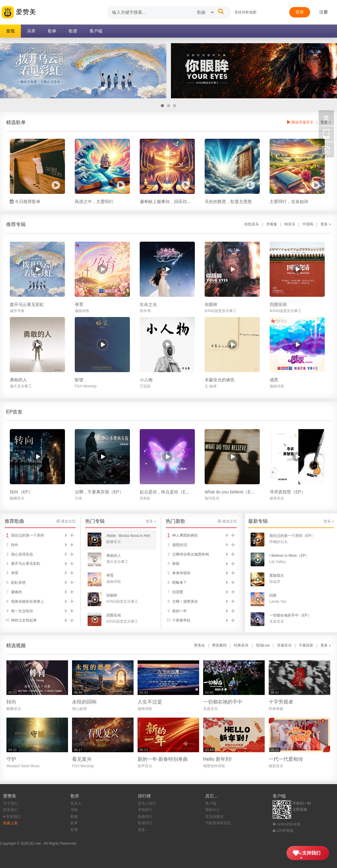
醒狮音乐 (17, 498)
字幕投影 (306, 645)
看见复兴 (82, 759)
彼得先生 (277, 498)
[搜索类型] (205, 12)
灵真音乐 (277, 621)
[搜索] (221, 11)
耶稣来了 (180, 583)
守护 (11, 759)
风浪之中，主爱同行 (94, 202)
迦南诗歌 (82, 311)
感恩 (274, 380)
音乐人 (76, 803)
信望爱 (178, 592)
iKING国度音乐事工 (221, 311)
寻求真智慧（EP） (288, 492)
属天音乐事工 (21, 386)
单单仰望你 (181, 573)
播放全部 (66, 521)
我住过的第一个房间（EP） (292, 536)
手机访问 (326, 134)
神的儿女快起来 (24, 620)
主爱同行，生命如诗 (289, 202)
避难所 (17, 592)
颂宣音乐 (276, 766)
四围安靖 (278, 304)
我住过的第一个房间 (28, 535)
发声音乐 (145, 766)
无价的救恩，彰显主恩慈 (228, 202)
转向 (15, 545)
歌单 (74, 823)
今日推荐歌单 (25, 202)
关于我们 (10, 803)
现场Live (263, 645)
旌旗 (176, 564)
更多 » (326, 224)
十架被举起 (181, 620)
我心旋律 (79, 709)
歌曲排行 (145, 817)
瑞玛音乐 (212, 498)
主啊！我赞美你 (185, 602)
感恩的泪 (180, 545)
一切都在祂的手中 (223, 702)
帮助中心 (213, 810)
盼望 (79, 380)
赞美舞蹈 (219, 645)
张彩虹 (145, 498)
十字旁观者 (281, 702)
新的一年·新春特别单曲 (163, 759)
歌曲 (74, 817)
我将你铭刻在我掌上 (28, 602)
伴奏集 (272, 224)
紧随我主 (277, 576)
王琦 (78, 498)
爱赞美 (19, 12)
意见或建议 (214, 817)
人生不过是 (150, 702)
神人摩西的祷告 (185, 535)
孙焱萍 (275, 582)
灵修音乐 (284, 645)
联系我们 (10, 810)
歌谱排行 (145, 823)
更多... (143, 830)
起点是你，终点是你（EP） (166, 492)
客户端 (211, 803)
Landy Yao (278, 602)
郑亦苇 (145, 311)
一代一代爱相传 (286, 759)
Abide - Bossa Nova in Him (128, 536)
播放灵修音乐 (300, 122)
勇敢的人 (18, 380)
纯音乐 (290, 224)
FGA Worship (86, 386)
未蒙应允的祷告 (220, 380)
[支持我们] (308, 853)
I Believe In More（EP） (289, 556)
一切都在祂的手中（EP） (290, 615)
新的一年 (180, 611)
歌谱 (74, 830)
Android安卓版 (287, 824)
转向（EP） (21, 492)
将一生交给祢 (22, 611)
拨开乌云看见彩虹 (27, 304)
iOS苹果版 (283, 831)
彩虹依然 (18, 583)
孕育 (79, 304)
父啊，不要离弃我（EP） (99, 492)
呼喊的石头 (278, 542)
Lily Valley (277, 562)
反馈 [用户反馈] (326, 150)
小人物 (146, 380)
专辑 (74, 810)
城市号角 (17, 311)
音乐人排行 (147, 803)
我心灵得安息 (22, 554)
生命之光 (148, 304)
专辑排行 (145, 810)
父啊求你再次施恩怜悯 (191, 554)
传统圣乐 (252, 224)
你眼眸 (211, 304)
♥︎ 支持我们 (12, 817)
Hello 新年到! (217, 759)
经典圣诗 (241, 645)
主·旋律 (211, 386)
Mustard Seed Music (23, 766)
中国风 (308, 224)
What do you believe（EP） (231, 492)
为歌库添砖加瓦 (218, 823)
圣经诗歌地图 (245, 12)
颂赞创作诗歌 (214, 766)
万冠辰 (145, 386)
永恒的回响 (84, 702)
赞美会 (199, 645)
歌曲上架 (10, 823)
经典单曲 (276, 709)
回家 (273, 595)
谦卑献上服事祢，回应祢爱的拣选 (172, 202)
